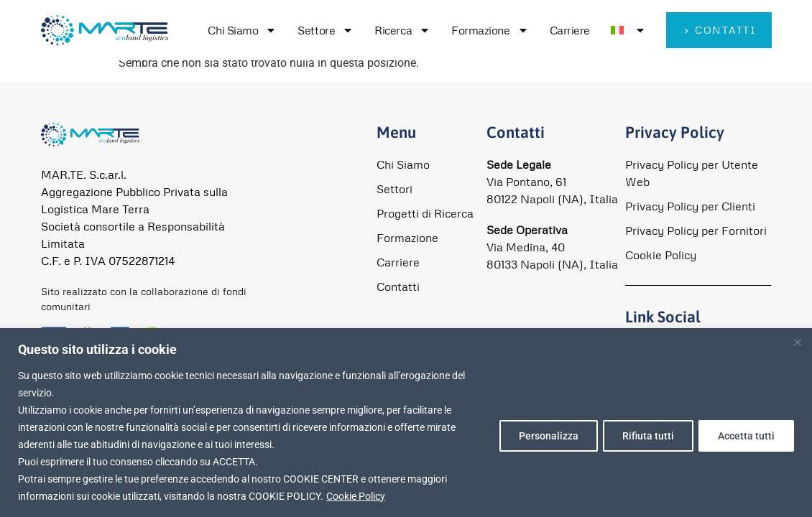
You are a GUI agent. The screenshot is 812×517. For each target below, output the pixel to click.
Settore (326, 30)
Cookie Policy (356, 496)
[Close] (798, 342)
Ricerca (402, 30)
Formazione (490, 30)
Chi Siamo (242, 30)
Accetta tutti (745, 436)
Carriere (570, 30)
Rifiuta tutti (643, 436)
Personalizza (540, 436)
